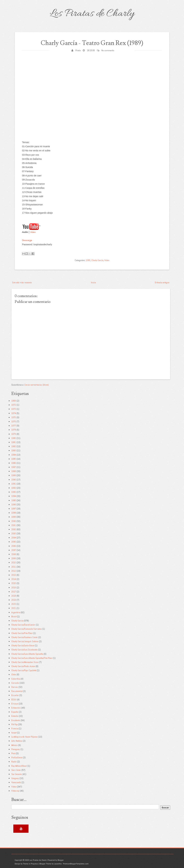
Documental (17, 691)
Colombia (16, 679)
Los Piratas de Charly (92, 14)
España (15, 712)
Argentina (16, 612)
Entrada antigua (162, 282)
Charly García (97, 260)
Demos (15, 687)
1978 (14, 430)
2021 (14, 608)
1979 (14, 434)
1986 (14, 463)
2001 (14, 525)
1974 (14, 413)
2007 (14, 550)
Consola (15, 683)
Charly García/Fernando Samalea (26, 629)
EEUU (14, 700)
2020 (14, 604)
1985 (14, 459)
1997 (14, 509)
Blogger (61, 860)
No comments (108, 50)
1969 (14, 401)
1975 (14, 417)
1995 (14, 500)
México (14, 745)
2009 (14, 558)
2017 (14, 592)
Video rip (15, 791)
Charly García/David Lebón (23, 625)
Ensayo (15, 704)
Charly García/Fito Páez (22, 633)
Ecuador (15, 695)
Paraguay (16, 749)
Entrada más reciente (22, 282)
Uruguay (15, 778)
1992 (14, 488)
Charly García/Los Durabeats (24, 650)
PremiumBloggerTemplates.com (76, 864)
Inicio (93, 282)
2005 (14, 542)
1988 (14, 471)
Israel (14, 733)
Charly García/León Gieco (23, 645)
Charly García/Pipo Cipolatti (24, 670)
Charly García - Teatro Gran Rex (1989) (92, 43)
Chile (14, 674)
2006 (14, 546)
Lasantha (58, 864)
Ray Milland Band (19, 766)
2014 (14, 579)
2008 (14, 554)
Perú (13, 753)
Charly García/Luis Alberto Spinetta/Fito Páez (32, 658)
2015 (14, 583)
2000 (14, 521)
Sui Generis (17, 774)
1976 (14, 421)
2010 (14, 562)
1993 (14, 492)
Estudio (15, 716)
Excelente (16, 720)
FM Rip (14, 724)
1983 (14, 450)
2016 (14, 588)
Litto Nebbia (17, 741)
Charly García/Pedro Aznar (23, 666)
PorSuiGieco (17, 757)
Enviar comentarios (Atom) (37, 385)
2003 (14, 533)
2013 (14, 575)
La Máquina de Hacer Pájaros (25, 737)
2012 (14, 571)
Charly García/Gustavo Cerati (25, 637)
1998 (14, 513)
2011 (14, 567)
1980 (14, 438)
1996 (14, 504)
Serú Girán (16, 770)
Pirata (78, 50)
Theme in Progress (31, 864)
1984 (14, 455)
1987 (14, 467)
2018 (14, 596)
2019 (14, 600)
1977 (14, 426)
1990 (14, 480)
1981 (14, 442)
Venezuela (16, 782)
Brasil (14, 616)
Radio (14, 762)
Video (33, 232)
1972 (14, 405)
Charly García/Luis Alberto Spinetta (27, 654)
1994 (14, 496)
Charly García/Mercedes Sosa (25, 662)
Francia (15, 728)
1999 (14, 517)
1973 (14, 409)
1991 (14, 484)
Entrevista (16, 708)
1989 (88, 260)
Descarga (27, 240)
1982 (14, 446)
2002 (14, 529)
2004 (14, 538)
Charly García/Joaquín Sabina (25, 641)
